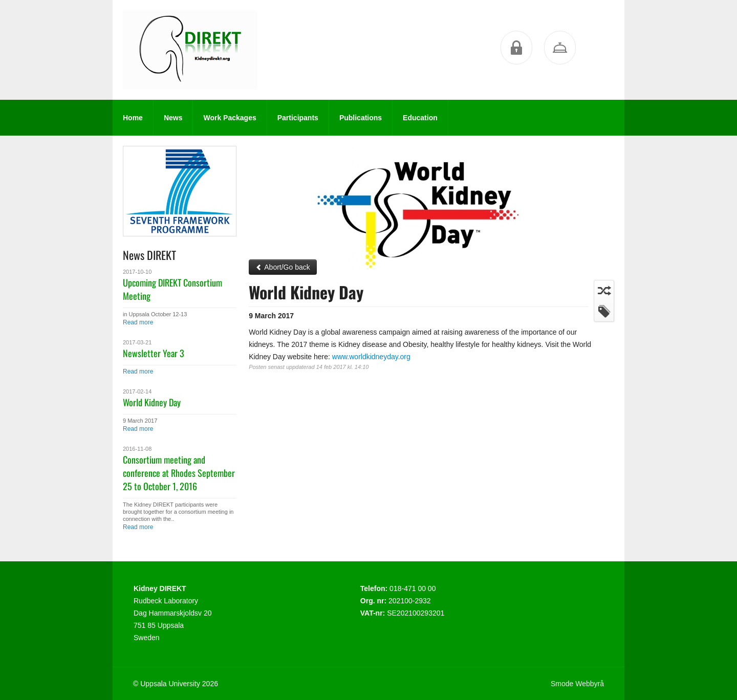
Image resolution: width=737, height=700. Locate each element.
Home (133, 118)
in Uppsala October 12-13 (155, 314)
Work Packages (230, 118)
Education (420, 118)
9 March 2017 (140, 421)
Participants (298, 118)
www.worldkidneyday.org (371, 357)
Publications (361, 118)
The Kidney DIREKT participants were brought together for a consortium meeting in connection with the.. (178, 512)
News (173, 118)
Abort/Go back (283, 267)
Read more (138, 322)
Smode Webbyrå (577, 684)
